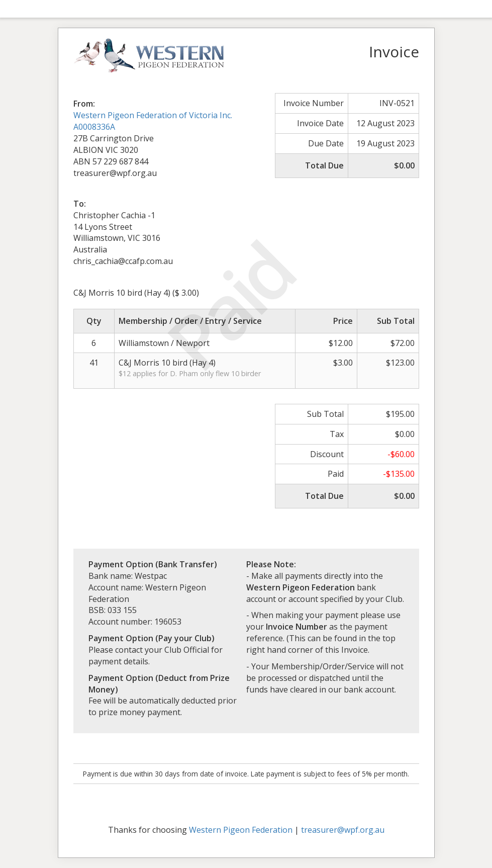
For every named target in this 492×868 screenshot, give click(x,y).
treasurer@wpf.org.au (343, 830)
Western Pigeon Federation (241, 830)
